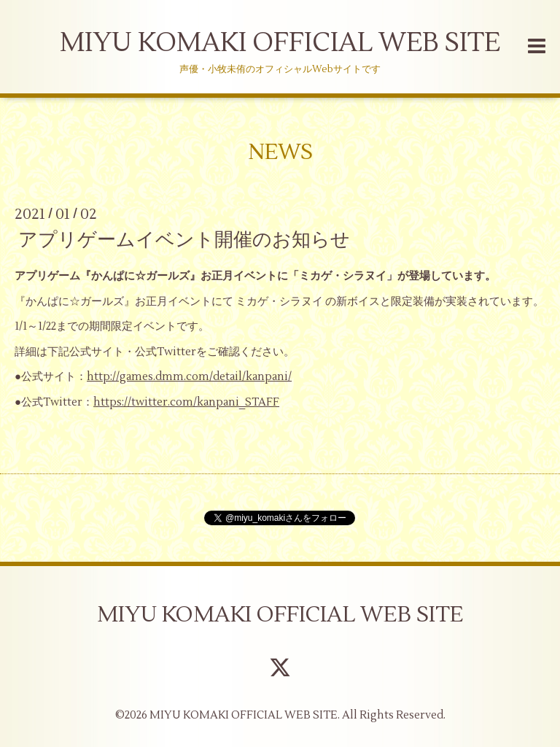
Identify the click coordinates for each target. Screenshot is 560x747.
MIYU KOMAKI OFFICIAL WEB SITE (280, 43)
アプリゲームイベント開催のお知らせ (184, 240)
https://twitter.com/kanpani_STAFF (186, 402)
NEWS (280, 152)
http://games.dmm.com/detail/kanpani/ (189, 377)
